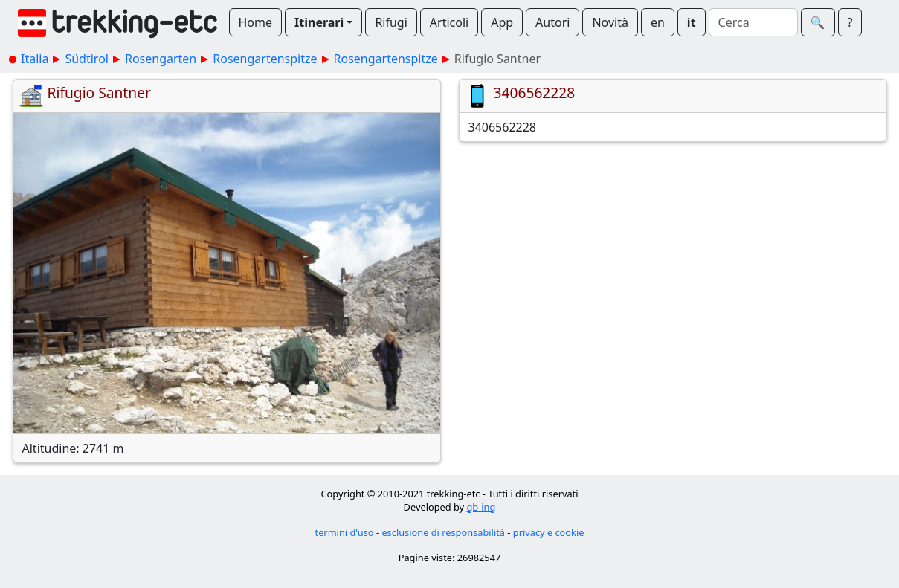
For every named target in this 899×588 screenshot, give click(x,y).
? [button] (850, 22)
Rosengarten (161, 59)
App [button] (502, 22)
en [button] (658, 22)
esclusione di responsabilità (443, 532)
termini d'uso (345, 532)
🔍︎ (818, 22)
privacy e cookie (549, 532)
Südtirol (87, 59)
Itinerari (319, 22)
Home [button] (256, 22)
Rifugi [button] (391, 22)
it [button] (692, 22)
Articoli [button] (449, 22)
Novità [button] (610, 22)
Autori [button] (552, 22)
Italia (35, 59)
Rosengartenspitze (265, 59)
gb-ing (481, 507)
